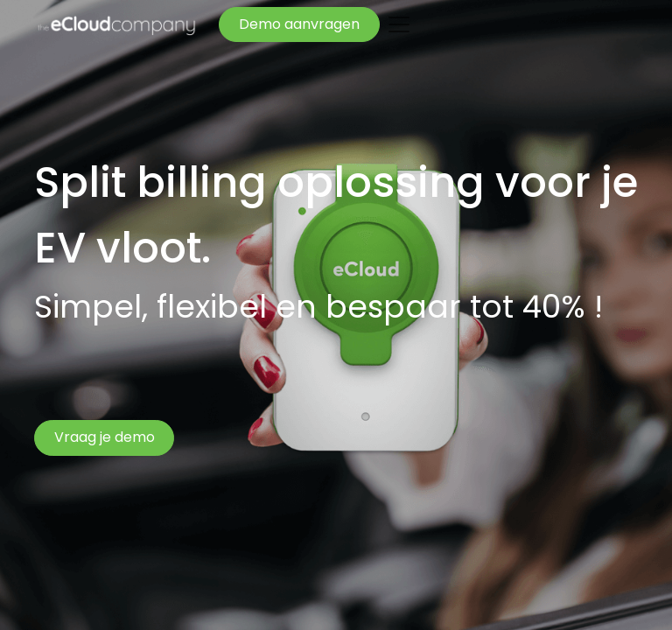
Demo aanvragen (299, 24)
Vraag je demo (105, 437)
